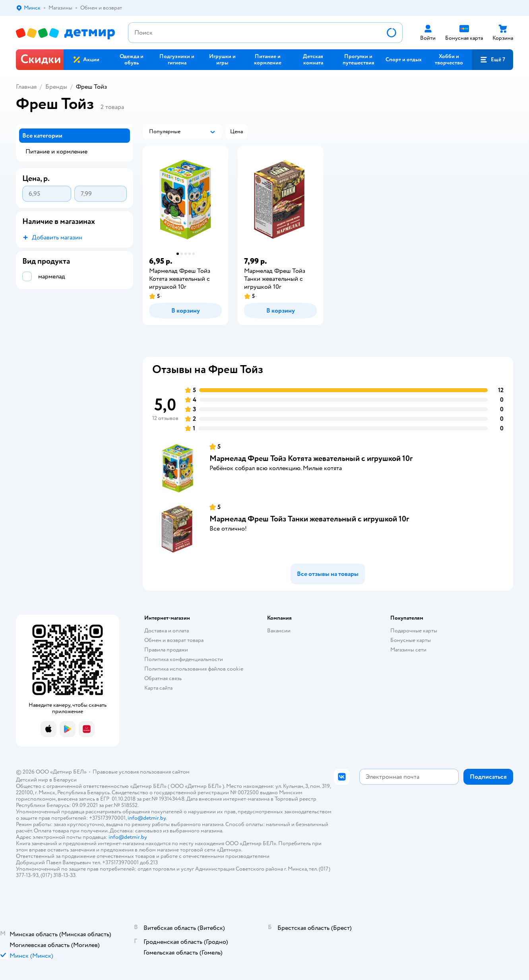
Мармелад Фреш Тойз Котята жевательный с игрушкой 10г (311, 458)
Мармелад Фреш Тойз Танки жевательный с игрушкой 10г (309, 519)
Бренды (56, 87)
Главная (26, 87)
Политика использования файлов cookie (194, 669)
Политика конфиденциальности (184, 659)
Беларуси (65, 780)
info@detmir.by (147, 818)
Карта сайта (158, 688)
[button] (492, 60)
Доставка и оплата (167, 631)
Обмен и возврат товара (174, 640)
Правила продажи (166, 650)
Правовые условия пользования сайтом (141, 772)
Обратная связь (163, 678)
